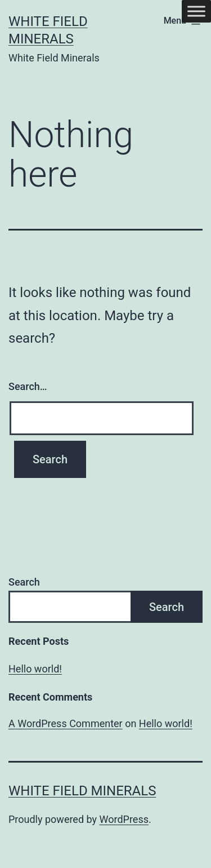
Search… (28, 386)
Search (24, 582)
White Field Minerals (82, 791)
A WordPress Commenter (66, 723)
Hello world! (35, 669)
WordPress (124, 819)
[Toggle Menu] (196, 11)
